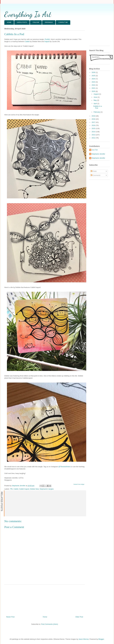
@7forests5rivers (65, 467)
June (96, 97)
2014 (94, 132)
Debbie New (34, 489)
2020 (94, 91)
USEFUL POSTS (22, 22)
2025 (94, 76)
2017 (94, 122)
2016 (94, 125)
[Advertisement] (45, 599)
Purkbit (47, 39)
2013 (94, 135)
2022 (94, 85)
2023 (94, 82)
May (95, 100)
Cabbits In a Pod (97, 107)
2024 (94, 79)
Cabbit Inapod (24, 489)
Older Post (79, 617)
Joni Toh (95, 150)
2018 (94, 119)
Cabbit (27, 41)
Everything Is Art (28, 14)
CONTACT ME (63, 22)
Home (45, 617)
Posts (94, 171)
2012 (94, 138)
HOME (9, 22)
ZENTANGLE (49, 22)
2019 (94, 116)
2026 (94, 72)
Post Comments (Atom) (50, 624)
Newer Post (10, 617)
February (97, 112)
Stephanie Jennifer (98, 154)
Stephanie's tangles (47, 489)
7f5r (11, 489)
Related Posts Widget (79, 484)
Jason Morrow (84, 639)
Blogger (101, 639)
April (96, 103)
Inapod (47, 41)
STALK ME (36, 22)
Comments (96, 175)
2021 (94, 88)
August (96, 94)
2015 (94, 128)
